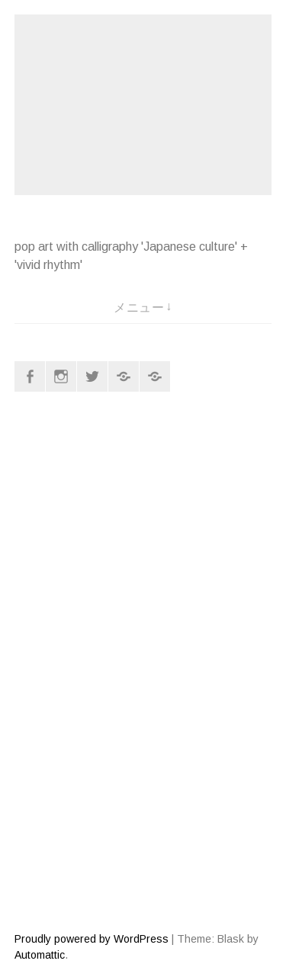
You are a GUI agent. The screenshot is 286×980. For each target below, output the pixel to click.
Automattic (40, 955)
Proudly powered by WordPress (92, 939)
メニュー (139, 307)
